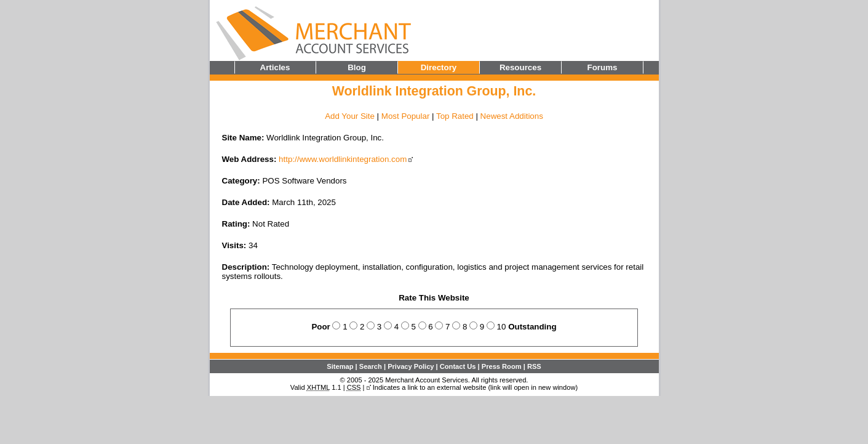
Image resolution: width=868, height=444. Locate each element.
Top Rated (455, 116)
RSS (534, 366)
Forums (603, 67)
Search (371, 366)
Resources (520, 67)
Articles (275, 67)
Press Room (502, 366)
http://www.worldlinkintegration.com (343, 159)
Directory (439, 67)
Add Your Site (350, 116)
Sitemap (340, 366)
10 (502, 327)
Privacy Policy (411, 366)
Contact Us (458, 366)
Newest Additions (512, 116)
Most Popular (406, 116)
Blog (357, 67)
